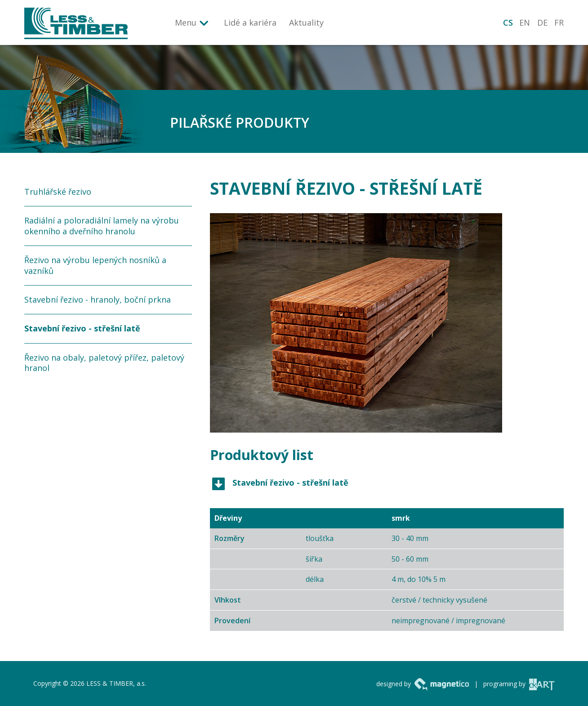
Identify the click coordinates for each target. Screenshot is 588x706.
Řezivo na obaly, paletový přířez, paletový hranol (104, 363)
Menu (186, 22)
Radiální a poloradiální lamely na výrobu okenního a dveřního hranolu (102, 226)
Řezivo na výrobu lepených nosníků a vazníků (95, 265)
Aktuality (306, 22)
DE (542, 22)
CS (508, 22)
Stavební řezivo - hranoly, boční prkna (98, 299)
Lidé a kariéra (250, 22)
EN (525, 22)
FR (559, 22)
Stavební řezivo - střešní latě (82, 328)
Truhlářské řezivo (58, 192)
